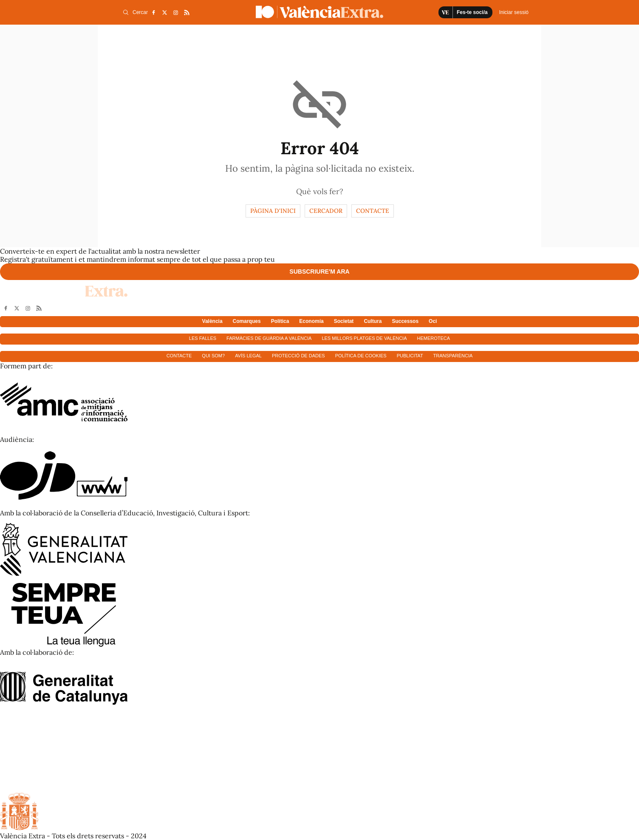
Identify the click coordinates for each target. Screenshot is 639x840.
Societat (344, 321)
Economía (311, 321)
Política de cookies (361, 356)
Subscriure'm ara (319, 272)
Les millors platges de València (364, 338)
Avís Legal (248, 356)
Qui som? (213, 356)
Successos (405, 321)
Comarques (247, 321)
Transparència (453, 356)
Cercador (326, 211)
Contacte (373, 211)
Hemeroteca (434, 338)
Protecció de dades (298, 356)
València (212, 321)
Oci (433, 321)
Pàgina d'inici (273, 211)
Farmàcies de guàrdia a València (269, 338)
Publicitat (410, 356)
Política (280, 321)
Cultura (373, 321)
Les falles (203, 338)
